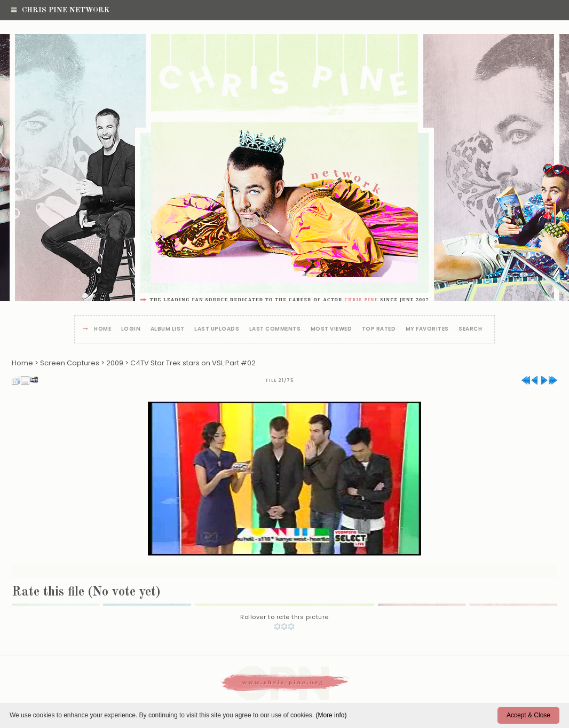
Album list (168, 329)
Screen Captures (70, 363)
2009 (115, 363)
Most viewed (331, 329)
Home (102, 329)
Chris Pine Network (60, 10)
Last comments (275, 329)
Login (131, 329)
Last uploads (217, 329)
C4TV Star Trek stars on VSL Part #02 (193, 363)
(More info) (331, 715)
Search (470, 329)
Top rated (379, 329)
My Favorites (427, 329)
